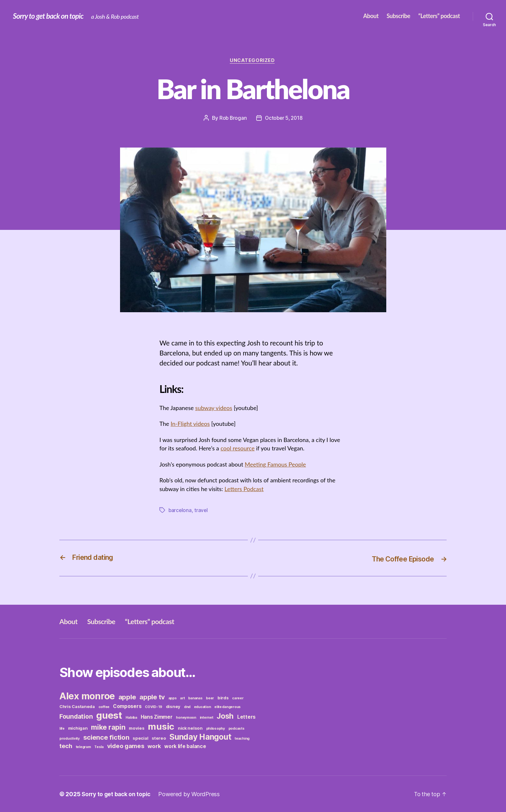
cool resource (238, 449)
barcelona (180, 510)
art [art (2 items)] (182, 698)
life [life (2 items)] (62, 728)
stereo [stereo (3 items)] (159, 738)
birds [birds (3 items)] (223, 697)
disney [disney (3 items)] (173, 706)
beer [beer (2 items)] (210, 698)
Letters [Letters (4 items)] (246, 717)
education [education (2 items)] (202, 707)
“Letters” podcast (439, 16)
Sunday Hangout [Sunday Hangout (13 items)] (200, 736)
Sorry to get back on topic (50, 16)
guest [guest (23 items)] (109, 715)
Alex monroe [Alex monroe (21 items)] (87, 696)
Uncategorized (253, 61)
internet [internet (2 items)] (207, 717)
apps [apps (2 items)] (173, 698)
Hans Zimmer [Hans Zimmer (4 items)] (157, 717)
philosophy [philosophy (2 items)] (216, 728)
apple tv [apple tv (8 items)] (152, 697)
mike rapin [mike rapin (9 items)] (108, 727)
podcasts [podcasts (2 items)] (237, 728)
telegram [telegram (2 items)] (83, 747)
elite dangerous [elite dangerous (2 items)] (228, 707)
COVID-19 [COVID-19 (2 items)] (154, 707)
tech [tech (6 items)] (66, 745)
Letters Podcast (244, 489)
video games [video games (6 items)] (126, 745)
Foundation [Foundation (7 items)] (76, 716)
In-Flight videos (190, 424)
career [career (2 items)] (238, 698)
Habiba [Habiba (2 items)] (131, 717)
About (371, 16)
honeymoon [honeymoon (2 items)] (186, 717)
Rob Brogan (232, 118)
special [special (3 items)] (140, 738)
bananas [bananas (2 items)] (195, 698)
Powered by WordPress (192, 794)
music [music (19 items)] (161, 726)
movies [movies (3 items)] (137, 728)
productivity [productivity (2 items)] (70, 738)
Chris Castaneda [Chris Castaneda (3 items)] (77, 706)
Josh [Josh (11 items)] (225, 716)
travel (202, 510)
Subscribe (398, 16)
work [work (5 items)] (154, 746)
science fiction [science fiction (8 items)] (106, 737)
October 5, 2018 (284, 118)
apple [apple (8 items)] (127, 697)
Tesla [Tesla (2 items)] (99, 747)
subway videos (214, 408)
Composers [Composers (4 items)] (127, 706)
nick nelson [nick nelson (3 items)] (190, 728)
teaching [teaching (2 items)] (242, 738)
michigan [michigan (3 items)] (78, 728)
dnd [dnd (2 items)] (187, 707)
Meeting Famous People (275, 465)
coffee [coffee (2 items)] (104, 707)
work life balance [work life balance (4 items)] (185, 746)
